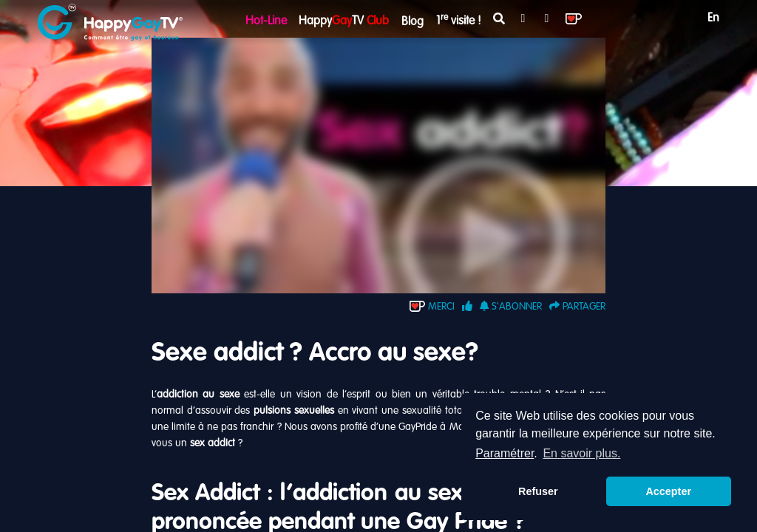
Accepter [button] (668, 491)
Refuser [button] (538, 491)
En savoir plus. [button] (581, 453)
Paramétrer (505, 453)
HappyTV (344, 21)
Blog (413, 22)
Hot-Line (266, 21)
